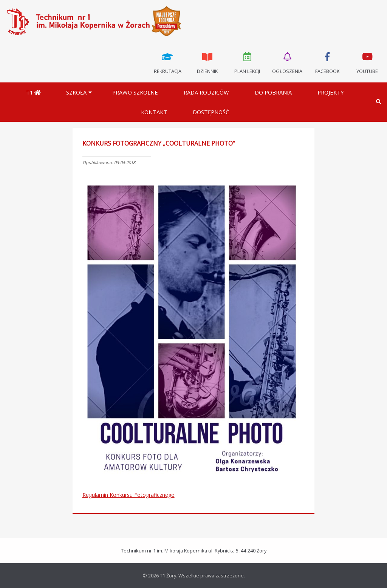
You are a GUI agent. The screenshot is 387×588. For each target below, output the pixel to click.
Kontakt (154, 112)
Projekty (331, 92)
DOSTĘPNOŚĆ (211, 112)
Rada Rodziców (206, 92)
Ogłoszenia (287, 62)
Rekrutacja (167, 62)
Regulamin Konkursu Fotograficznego (128, 495)
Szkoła (76, 92)
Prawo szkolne (135, 92)
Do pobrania (273, 92)
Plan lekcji (248, 62)
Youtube (367, 62)
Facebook (327, 62)
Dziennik (207, 62)
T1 (33, 92)
